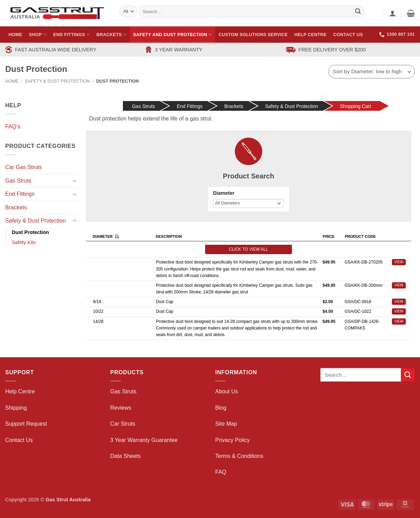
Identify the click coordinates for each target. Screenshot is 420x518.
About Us (227, 391)
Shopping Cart (355, 106)
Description (170, 236)
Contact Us (348, 35)
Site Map (226, 424)
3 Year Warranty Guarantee (144, 440)
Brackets (112, 35)
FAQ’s (13, 127)
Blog (221, 408)
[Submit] (408, 375)
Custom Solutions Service (253, 35)
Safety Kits (24, 242)
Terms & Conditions (239, 456)
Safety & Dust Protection (57, 81)
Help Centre (310, 35)
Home (15, 35)
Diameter (224, 193)
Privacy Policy (233, 440)
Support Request (26, 424)
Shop (38, 35)
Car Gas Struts (24, 167)
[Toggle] (75, 181)
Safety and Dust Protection (173, 35)
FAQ (221, 472)
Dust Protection (30, 232)
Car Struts (123, 424)
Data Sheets (126, 456)
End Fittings (71, 35)
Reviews (121, 408)
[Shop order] (372, 72)
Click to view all (249, 249)
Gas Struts (18, 181)
